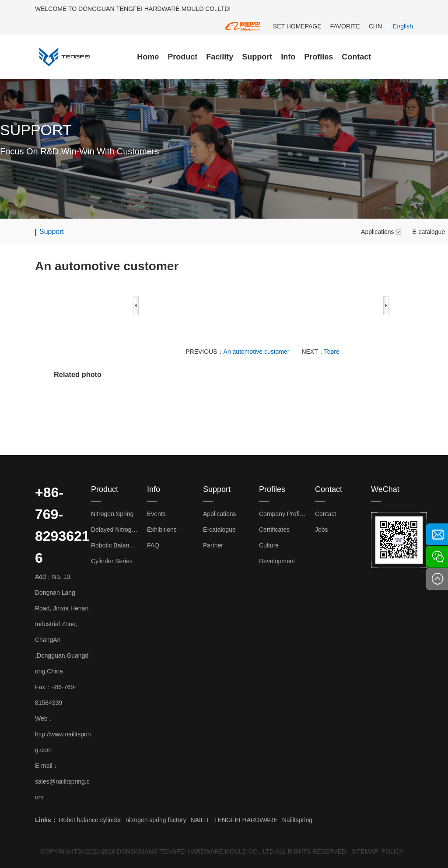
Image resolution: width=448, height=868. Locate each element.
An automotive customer (257, 352)
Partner (213, 545)
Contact (356, 57)
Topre (332, 352)
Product (182, 57)
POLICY (393, 851)
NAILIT (200, 820)
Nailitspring (297, 820)
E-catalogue (219, 530)
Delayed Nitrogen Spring (115, 530)
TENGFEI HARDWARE (246, 820)
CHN (375, 26)
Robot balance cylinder (90, 820)
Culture (269, 545)
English (403, 26)
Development (277, 561)
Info (288, 57)
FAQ (153, 545)
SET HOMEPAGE (297, 26)
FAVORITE (345, 26)
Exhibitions (162, 530)
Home (148, 57)
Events (156, 514)
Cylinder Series (112, 561)
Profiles (318, 57)
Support (257, 57)
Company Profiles (283, 514)
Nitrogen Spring (112, 514)
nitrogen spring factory (156, 820)
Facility (220, 57)
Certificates (274, 530)
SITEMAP (365, 851)
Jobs (322, 530)
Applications (378, 232)
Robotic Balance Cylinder (115, 545)
